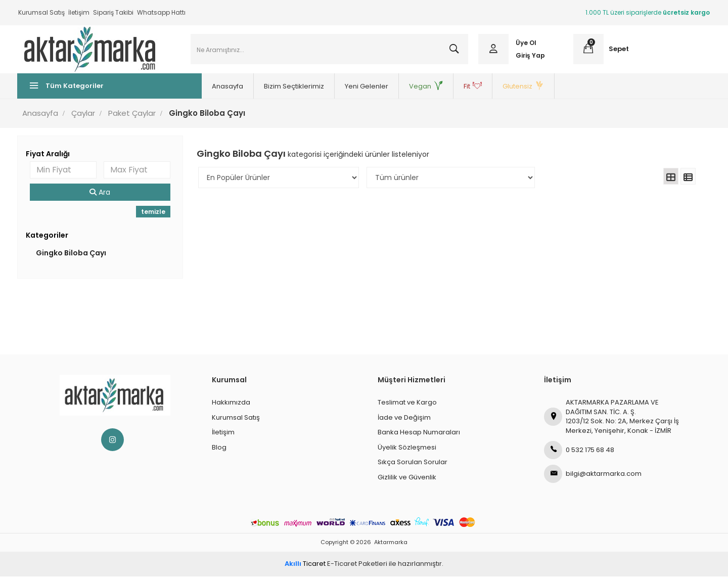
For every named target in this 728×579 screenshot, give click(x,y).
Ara (101, 195)
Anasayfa (217, 89)
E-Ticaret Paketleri (357, 566)
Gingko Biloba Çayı (72, 255)
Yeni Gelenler (356, 89)
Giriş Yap (530, 57)
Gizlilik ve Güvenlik (407, 480)
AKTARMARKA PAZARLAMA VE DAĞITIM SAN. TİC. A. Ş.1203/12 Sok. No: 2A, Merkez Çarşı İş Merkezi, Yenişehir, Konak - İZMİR (611, 419)
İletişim (79, 12)
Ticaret (305, 566)
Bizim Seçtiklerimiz (283, 89)
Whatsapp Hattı (161, 12)
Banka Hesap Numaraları (419, 435)
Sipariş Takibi (113, 12)
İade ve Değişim (404, 420)
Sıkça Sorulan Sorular (413, 464)
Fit (462, 89)
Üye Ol (526, 44)
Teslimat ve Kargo (407, 405)
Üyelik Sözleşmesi (407, 450)
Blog (219, 450)
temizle (154, 214)
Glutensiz (513, 89)
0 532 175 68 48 (579, 453)
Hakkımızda (231, 405)
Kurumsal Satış (41, 12)
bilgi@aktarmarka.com (593, 476)
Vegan (415, 89)
